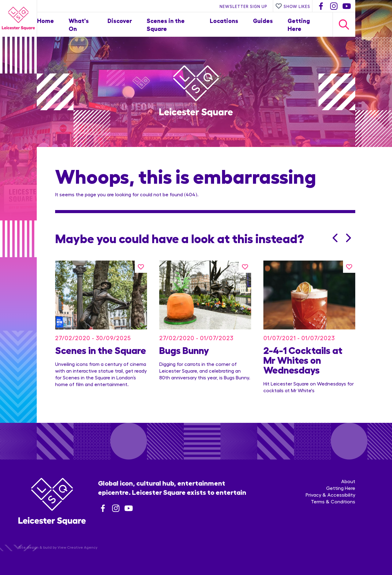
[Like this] (141, 267)
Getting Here (341, 488)
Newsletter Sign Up (243, 6)
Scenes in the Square (101, 350)
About (348, 481)
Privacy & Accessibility (330, 495)
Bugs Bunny (184, 350)
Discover (120, 20)
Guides (263, 20)
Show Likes (293, 6)
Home (45, 20)
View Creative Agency (77, 547)
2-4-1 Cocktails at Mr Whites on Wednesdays (303, 359)
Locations (224, 20)
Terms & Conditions (333, 501)
